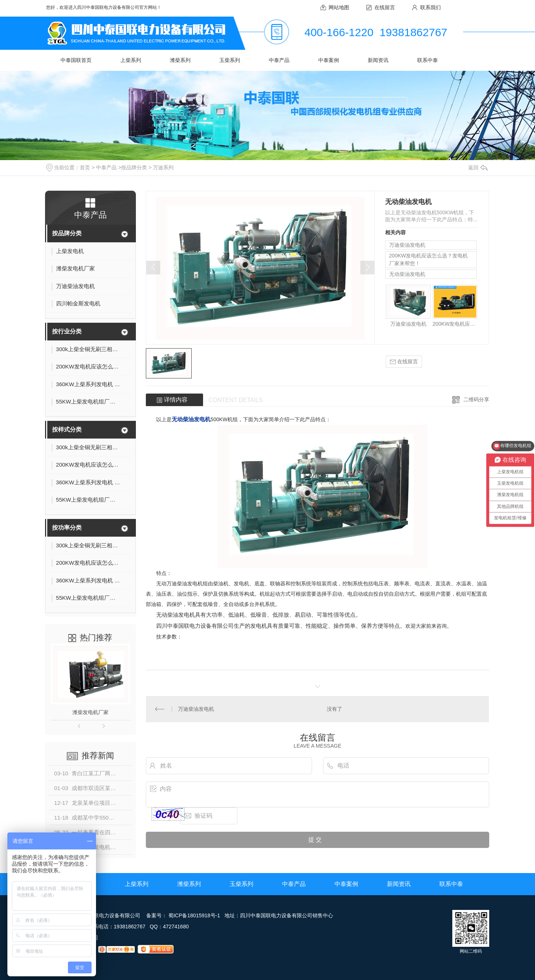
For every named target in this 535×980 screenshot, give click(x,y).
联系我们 (431, 7)
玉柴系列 (230, 60)
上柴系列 (131, 60)
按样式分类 (67, 430)
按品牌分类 (134, 167)
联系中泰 (428, 60)
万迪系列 (163, 167)
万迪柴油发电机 (407, 245)
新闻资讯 (378, 60)
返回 (478, 167)
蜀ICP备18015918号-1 (194, 915)
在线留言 (385, 7)
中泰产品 (279, 60)
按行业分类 (67, 331)
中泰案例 (329, 60)
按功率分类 (67, 528)
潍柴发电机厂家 (90, 712)
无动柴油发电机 (407, 274)
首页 (85, 167)
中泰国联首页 (76, 60)
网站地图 (339, 7)
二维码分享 (476, 399)
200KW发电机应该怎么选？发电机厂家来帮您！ (429, 259)
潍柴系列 (180, 60)
